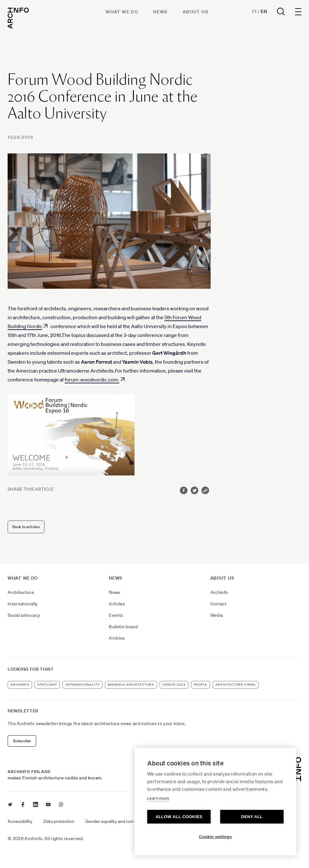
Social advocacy (24, 615)
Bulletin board (123, 627)
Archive (117, 638)
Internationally (23, 604)
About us (195, 12)
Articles (117, 604)
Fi (254, 11)
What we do (122, 12)
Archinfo (219, 592)
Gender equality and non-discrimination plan (129, 821)
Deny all (252, 817)
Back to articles (26, 527)
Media (217, 615)
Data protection (59, 821)
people (201, 685)
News (160, 12)
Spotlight (47, 685)
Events (116, 615)
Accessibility (20, 821)
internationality (82, 685)
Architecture (21, 592)
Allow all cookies (179, 817)
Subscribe (22, 741)
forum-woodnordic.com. (92, 380)
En (264, 11)
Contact (218, 604)
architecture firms (236, 685)
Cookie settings (215, 837)
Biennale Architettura (131, 685)
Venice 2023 (174, 685)
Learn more (158, 798)
